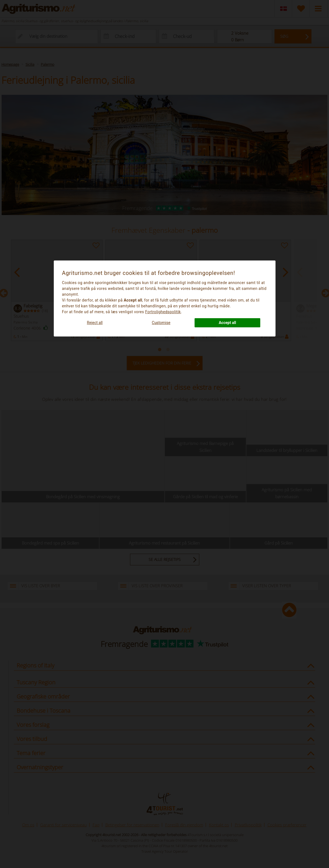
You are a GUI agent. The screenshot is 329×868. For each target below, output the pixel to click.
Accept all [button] (227, 323)
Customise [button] (161, 323)
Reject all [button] (95, 323)
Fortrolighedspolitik (163, 312)
